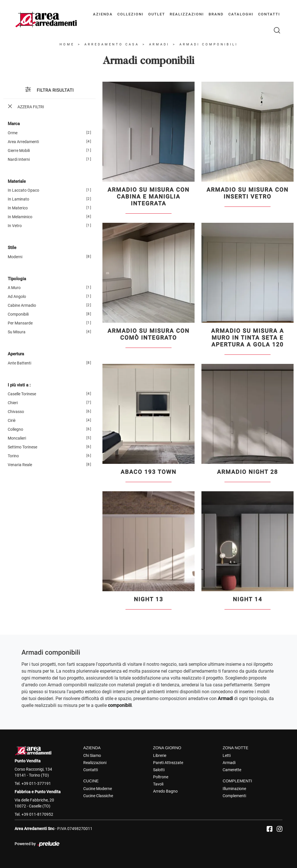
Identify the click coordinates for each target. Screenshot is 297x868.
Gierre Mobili (19, 151)
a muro (14, 288)
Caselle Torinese (22, 394)
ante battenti (19, 363)
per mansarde (20, 323)
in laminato (18, 199)
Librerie (160, 755)
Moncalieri (17, 438)
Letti (227, 755)
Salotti (159, 770)
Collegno (15, 429)
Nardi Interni (19, 159)
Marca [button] (14, 124)
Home (67, 45)
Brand (216, 14)
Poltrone (161, 777)
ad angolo (17, 296)
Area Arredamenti (23, 142)
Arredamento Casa (112, 45)
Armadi (159, 45)
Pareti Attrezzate (168, 763)
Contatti (269, 14)
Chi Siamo (92, 755)
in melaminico (20, 217)
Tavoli (158, 784)
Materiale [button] (17, 181)
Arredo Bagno (165, 791)
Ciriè (12, 420)
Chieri (13, 403)
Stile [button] (12, 248)
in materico (18, 208)
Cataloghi (241, 14)
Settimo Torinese (22, 447)
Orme (13, 133)
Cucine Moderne (98, 789)
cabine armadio (22, 305)
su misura (17, 332)
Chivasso (16, 412)
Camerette (232, 770)
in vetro (15, 226)
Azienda (103, 14)
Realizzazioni (187, 14)
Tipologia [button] (17, 279)
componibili (18, 314)
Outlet (157, 14)
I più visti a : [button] (19, 385)
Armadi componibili (209, 45)
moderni (15, 257)
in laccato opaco (23, 190)
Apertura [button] (16, 354)
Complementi (234, 796)
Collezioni (130, 14)
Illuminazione (234, 789)
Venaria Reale (20, 465)
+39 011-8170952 (37, 814)
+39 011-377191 (36, 783)
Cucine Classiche (98, 796)
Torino (13, 456)
